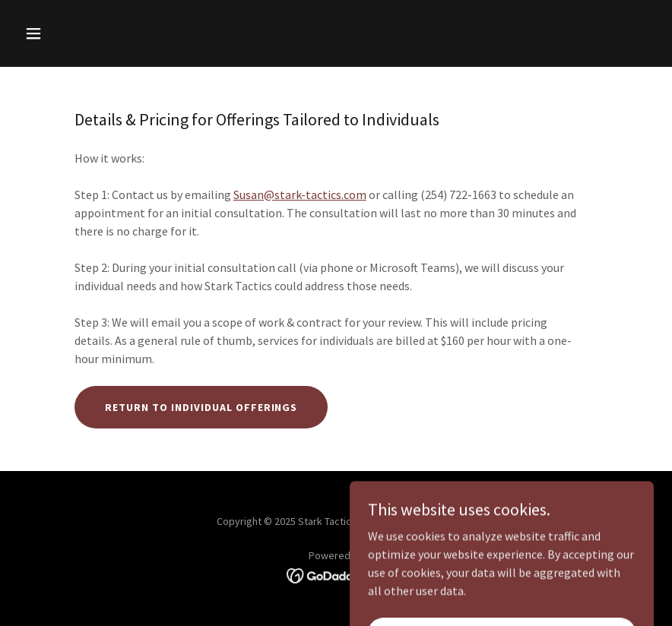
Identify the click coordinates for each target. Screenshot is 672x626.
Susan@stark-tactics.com (300, 194)
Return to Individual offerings (201, 407)
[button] (91, 33)
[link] (336, 574)
